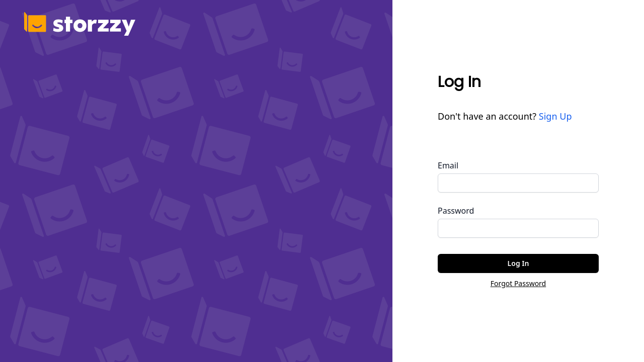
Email (448, 165)
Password (456, 211)
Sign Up (555, 116)
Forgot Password (518, 283)
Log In (518, 263)
